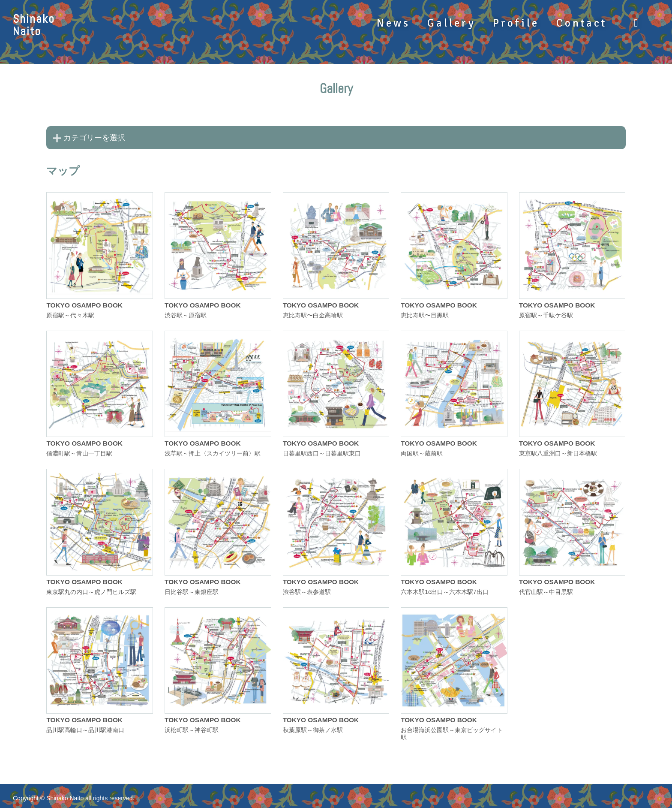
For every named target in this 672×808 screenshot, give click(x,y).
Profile (516, 23)
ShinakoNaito (34, 25)
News (393, 23)
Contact (582, 23)
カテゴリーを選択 (94, 138)
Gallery (451, 23)
